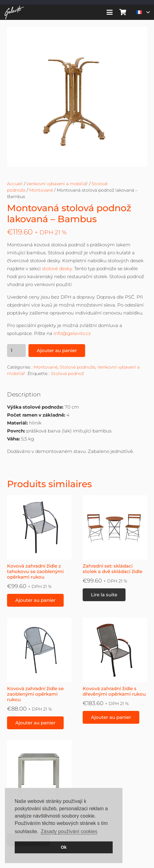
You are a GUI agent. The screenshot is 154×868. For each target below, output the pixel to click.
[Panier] (123, 12)
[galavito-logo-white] (14, 12)
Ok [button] (64, 847)
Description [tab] (24, 394)
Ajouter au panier (57, 350)
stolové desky (57, 268)
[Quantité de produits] (17, 351)
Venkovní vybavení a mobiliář (57, 184)
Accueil (15, 184)
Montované (41, 190)
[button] (110, 12)
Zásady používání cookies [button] (69, 831)
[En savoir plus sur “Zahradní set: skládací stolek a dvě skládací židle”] (104, 595)
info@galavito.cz (72, 333)
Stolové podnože (77, 367)
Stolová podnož (67, 373)
